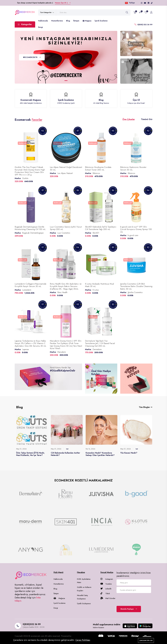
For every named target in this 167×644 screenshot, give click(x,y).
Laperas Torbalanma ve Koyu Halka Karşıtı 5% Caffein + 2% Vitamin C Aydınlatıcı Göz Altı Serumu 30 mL (30, 343)
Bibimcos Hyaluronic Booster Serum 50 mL (133, 168)
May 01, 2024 (21, 449)
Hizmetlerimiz (57, 21)
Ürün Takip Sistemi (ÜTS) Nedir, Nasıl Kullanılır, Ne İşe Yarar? (30, 454)
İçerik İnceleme (101, 21)
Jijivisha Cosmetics (135, 292)
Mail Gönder (108, 598)
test (67, 449)
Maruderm (62, 352)
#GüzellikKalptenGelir (63, 371)
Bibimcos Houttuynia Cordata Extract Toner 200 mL (98, 168)
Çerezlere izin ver (146, 640)
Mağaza (87, 21)
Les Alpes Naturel (65, 173)
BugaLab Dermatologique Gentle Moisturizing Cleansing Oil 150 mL (30, 228)
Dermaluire (97, 349)
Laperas (26, 349)
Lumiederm (27, 290)
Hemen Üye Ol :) (63, 3)
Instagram (107, 579)
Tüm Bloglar (146, 407)
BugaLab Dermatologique (33, 233)
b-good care (133, 235)
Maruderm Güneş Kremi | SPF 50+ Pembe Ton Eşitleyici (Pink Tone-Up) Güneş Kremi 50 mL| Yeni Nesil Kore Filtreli (66, 345)
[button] (66, 81)
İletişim (76, 21)
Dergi (40, 27)
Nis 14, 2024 (90, 449)
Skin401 (96, 233)
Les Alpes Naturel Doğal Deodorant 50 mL (66, 168)
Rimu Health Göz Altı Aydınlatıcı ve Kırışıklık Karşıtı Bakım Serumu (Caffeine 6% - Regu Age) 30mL (66, 286)
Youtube (106, 584)
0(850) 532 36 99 (145, 25)
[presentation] (135, 599)
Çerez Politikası (83, 640)
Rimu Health (62, 292)
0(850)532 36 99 (32, 624)
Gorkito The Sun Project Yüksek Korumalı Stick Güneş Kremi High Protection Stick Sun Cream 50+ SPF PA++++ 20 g (30, 171)
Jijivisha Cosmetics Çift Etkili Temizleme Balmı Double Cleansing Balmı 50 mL (136, 286)
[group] (31, 494)
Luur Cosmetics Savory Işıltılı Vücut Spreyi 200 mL (66, 228)
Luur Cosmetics (64, 233)
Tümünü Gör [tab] (147, 119)
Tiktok (105, 594)
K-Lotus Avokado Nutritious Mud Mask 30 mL (99, 285)
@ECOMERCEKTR (32, 58)
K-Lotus (96, 290)
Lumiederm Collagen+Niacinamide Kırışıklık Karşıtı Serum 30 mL (30, 285)
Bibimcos (96, 173)
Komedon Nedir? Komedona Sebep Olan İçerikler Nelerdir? (100, 454)
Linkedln (106, 589)
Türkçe (130, 3)
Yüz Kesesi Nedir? (129, 453)
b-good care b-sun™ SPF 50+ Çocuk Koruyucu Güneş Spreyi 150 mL (136, 229)
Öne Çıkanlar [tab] (129, 119)
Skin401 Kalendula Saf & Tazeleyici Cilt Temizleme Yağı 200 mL (101, 228)
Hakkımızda (43, 21)
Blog (68, 21)
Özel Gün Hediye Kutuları (101, 373)
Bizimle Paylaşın (129, 609)
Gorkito (25, 178)
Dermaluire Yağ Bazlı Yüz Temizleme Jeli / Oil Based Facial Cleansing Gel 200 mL (100, 343)
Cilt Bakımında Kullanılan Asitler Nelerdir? (65, 454)
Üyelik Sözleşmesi (84, 604)
